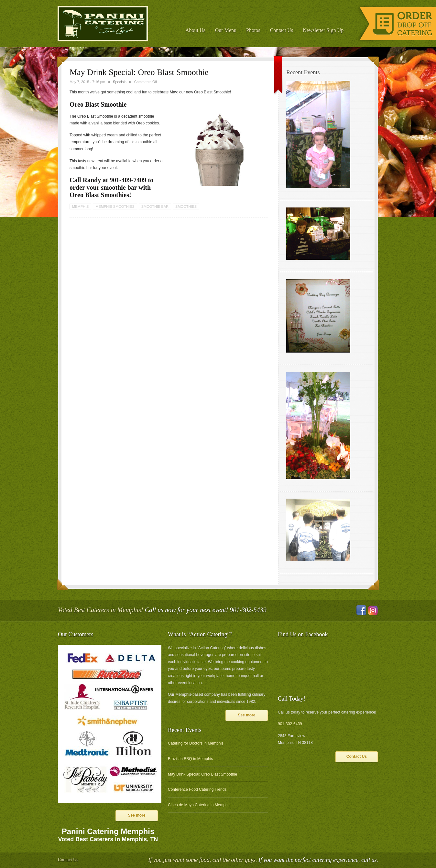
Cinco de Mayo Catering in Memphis (199, 805)
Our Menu (226, 30)
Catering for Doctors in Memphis (196, 743)
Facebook (361, 610)
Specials (120, 82)
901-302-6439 (290, 724)
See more (136, 815)
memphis (80, 206)
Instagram (373, 610)
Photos (253, 30)
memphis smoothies (115, 206)
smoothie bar (155, 206)
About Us (195, 30)
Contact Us (282, 30)
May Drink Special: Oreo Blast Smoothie (202, 774)
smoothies (186, 206)
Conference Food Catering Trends (197, 789)
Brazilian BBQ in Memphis (190, 759)
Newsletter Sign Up (323, 30)
